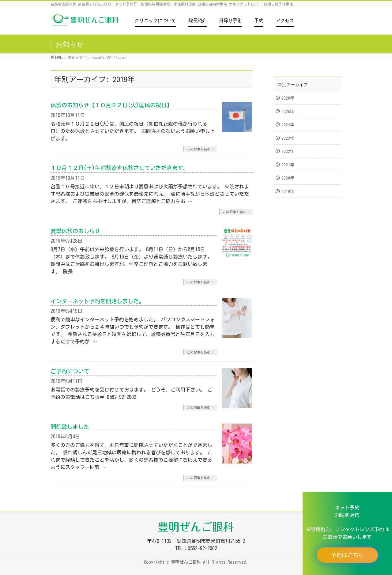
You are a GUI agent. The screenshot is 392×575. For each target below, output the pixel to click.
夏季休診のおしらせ (75, 231)
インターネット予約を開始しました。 (97, 301)
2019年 (288, 191)
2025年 (288, 112)
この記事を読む (199, 149)
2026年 (288, 98)
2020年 (288, 178)
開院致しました (70, 427)
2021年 (288, 165)
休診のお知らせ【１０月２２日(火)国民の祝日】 (111, 105)
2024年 (288, 125)
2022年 (288, 151)
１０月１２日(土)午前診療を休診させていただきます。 (120, 168)
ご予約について (70, 371)
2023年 (288, 138)
